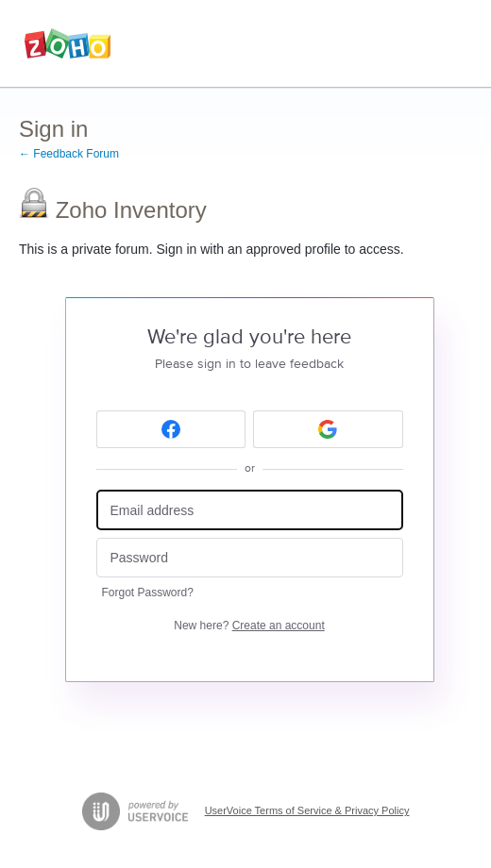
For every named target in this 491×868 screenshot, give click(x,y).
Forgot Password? (148, 593)
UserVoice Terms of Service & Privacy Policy (307, 810)
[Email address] (250, 510)
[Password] (250, 558)
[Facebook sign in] (171, 429)
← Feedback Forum (69, 154)
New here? (249, 626)
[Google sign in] (328, 429)
